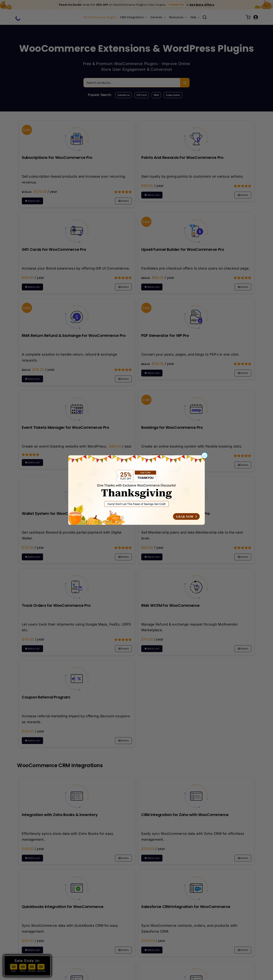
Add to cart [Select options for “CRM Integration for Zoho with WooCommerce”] (153, 858)
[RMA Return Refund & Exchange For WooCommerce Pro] (77, 314)
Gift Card (142, 95)
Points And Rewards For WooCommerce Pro (182, 158)
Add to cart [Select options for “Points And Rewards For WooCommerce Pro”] (153, 195)
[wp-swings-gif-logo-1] (30, 15)
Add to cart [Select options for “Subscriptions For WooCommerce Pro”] (34, 201)
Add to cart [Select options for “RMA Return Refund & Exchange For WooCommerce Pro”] (34, 379)
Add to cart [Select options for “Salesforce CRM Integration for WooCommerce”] (153, 950)
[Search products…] (132, 83)
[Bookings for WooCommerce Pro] (196, 406)
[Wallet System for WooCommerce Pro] (77, 492)
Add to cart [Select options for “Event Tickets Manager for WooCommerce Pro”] (34, 462)
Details (125, 201)
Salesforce (123, 95)
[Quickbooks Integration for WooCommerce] (77, 885)
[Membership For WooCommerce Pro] (196, 492)
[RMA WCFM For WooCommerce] (196, 584)
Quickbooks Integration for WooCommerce (63, 907)
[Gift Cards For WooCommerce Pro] (77, 228)
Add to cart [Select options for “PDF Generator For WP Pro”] (153, 373)
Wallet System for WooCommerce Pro (58, 514)
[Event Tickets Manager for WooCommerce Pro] (77, 406)
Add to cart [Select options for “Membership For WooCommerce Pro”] (153, 557)
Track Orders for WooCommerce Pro (56, 605)
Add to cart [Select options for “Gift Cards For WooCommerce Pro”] (34, 287)
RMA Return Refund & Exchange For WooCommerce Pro (74, 336)
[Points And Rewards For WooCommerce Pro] (196, 136)
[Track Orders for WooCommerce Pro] (77, 584)
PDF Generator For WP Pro (165, 336)
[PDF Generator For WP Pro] (196, 314)
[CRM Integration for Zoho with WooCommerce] (196, 793)
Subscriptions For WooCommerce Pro (57, 158)
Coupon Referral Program (46, 697)
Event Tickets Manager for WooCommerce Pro (66, 427)
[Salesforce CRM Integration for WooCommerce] (196, 885)
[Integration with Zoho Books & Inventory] (77, 793)
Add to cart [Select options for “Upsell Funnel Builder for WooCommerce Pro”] (153, 287)
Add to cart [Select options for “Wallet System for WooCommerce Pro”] (34, 557)
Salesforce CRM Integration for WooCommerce (186, 907)
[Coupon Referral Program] (77, 676)
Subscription (173, 95)
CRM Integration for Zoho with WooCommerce (185, 815)
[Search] (185, 83)
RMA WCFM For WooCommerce (170, 605)
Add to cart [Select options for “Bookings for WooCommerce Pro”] (153, 465)
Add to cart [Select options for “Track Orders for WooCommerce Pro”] (34, 649)
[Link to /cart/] (248, 17)
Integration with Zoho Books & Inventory (60, 815)
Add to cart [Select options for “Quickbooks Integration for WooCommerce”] (34, 950)
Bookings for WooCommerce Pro (172, 427)
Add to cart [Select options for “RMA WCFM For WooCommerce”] (153, 649)
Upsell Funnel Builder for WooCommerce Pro (183, 249)
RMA (156, 95)
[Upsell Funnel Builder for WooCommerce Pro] (196, 228)
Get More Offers (202, 5)
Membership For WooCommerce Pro (176, 514)
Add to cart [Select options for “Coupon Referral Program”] (34, 740)
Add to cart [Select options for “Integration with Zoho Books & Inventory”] (34, 858)
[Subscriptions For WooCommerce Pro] (77, 136)
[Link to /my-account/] (256, 17)
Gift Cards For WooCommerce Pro (54, 249)
